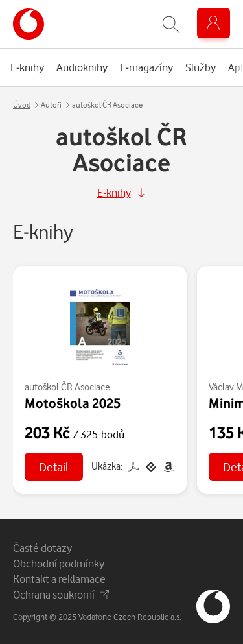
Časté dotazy (42, 548)
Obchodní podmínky (59, 563)
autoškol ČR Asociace (67, 387)
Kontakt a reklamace (59, 579)
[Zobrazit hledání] (171, 24)
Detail (54, 467)
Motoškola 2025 (73, 403)
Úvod (22, 105)
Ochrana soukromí (61, 594)
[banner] (29, 24)
